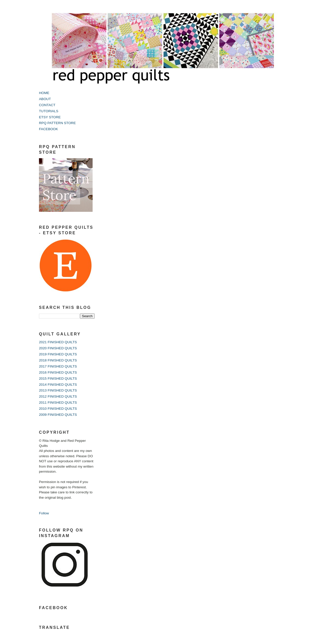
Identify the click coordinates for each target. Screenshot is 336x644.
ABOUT (45, 99)
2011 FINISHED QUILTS (58, 402)
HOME (44, 93)
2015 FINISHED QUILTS (58, 378)
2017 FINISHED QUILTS (58, 366)
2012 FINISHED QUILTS (58, 396)
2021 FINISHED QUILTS (58, 342)
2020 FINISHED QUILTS (58, 348)
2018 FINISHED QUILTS (58, 360)
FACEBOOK (48, 129)
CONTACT (47, 105)
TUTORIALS (49, 111)
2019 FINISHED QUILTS (58, 354)
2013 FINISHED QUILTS (58, 390)
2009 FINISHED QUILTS (58, 415)
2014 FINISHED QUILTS (58, 385)
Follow (44, 513)
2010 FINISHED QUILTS (58, 409)
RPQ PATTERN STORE (57, 123)
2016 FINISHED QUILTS (58, 372)
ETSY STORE (50, 117)
